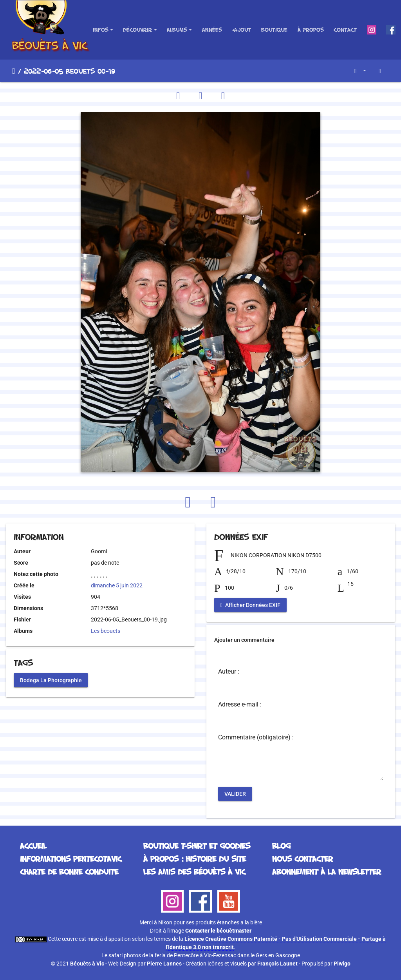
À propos (311, 30)
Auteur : (229, 672)
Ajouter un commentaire (244, 640)
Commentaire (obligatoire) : (256, 737)
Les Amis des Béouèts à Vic (194, 871)
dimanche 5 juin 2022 (117, 585)
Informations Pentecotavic (71, 859)
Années (212, 30)
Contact (345, 30)
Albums (177, 30)
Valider (235, 794)
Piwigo (342, 964)
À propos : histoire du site (195, 859)
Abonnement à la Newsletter (327, 871)
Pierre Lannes (164, 964)
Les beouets (106, 631)
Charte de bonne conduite (69, 871)
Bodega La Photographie (51, 680)
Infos (101, 30)
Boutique (274, 30)
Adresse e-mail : (240, 705)
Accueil (14, 71)
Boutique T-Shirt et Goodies (197, 846)
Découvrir (137, 30)
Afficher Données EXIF (250, 605)
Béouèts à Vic (87, 964)
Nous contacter (303, 859)
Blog (281, 846)
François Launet (277, 964)
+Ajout (241, 30)
